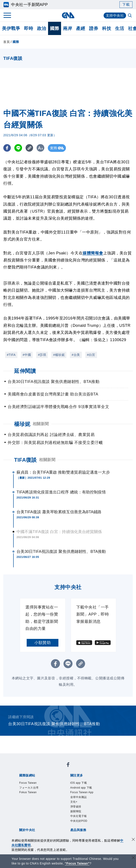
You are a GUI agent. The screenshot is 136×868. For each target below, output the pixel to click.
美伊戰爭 (11, 28)
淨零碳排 (76, 807)
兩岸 (68, 28)
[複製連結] (30, 148)
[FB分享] (7, 148)
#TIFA (11, 355)
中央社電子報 (79, 816)
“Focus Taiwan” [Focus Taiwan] (77, 863)
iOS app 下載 (79, 783)
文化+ (74, 802)
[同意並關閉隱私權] (133, 840)
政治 (42, 28)
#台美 (76, 355)
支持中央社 (115, 16)
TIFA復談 (25, 460)
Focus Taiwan (28, 783)
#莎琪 (42, 355)
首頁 (7, 42)
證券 (94, 28)
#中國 (27, 355)
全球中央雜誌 (79, 797)
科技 (107, 28)
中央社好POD (79, 821)
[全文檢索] (130, 16)
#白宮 (91, 355)
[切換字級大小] (41, 148)
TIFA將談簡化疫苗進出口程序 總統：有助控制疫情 (61, 492)
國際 (55, 28)
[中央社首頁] (68, 15)
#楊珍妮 (59, 355)
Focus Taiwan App (82, 792)
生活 (120, 28)
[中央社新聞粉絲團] (68, 765)
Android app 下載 (81, 788)
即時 (29, 28)
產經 (81, 28)
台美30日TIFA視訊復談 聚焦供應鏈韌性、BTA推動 (61, 552)
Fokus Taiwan (28, 792)
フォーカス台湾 (29, 788)
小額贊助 (43, 643)
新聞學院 (76, 811)
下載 (126, 5)
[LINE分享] (18, 148)
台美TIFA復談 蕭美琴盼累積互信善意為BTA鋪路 (59, 512)
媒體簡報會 (93, 253)
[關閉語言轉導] (133, 858)
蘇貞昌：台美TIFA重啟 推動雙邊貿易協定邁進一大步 (63, 472)
